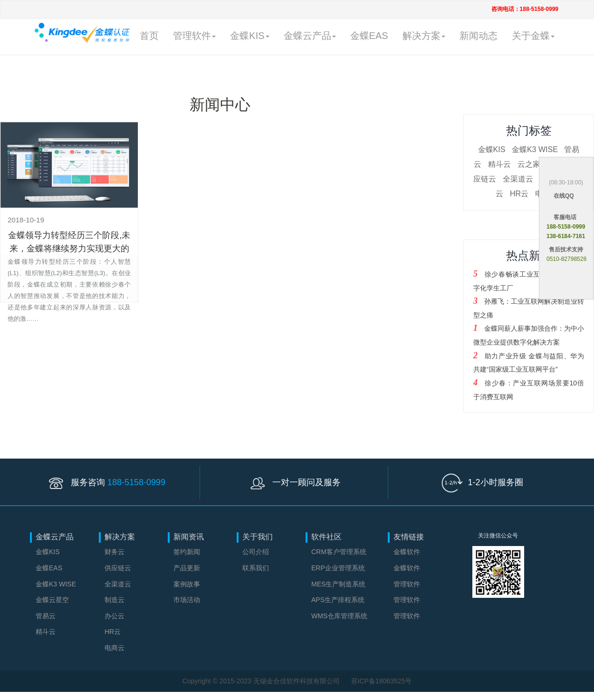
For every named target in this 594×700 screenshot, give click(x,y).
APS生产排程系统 (338, 600)
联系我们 (256, 568)
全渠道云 (518, 179)
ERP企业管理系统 (338, 568)
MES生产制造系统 (338, 584)
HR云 (519, 194)
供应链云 (118, 568)
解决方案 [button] (424, 36)
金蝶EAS (369, 36)
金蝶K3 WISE (535, 149)
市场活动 (187, 600)
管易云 (46, 616)
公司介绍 (256, 552)
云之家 (529, 164)
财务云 (115, 552)
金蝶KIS (492, 149)
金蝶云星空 (52, 600)
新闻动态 (479, 36)
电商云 (115, 648)
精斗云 (499, 164)
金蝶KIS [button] (249, 36)
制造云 (115, 600)
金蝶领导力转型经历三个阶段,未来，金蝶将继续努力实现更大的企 (69, 249)
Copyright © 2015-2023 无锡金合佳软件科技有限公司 (262, 681)
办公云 (115, 616)
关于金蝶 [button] (533, 36)
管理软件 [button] (194, 36)
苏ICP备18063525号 (382, 681)
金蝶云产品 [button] (310, 36)
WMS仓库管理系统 (339, 616)
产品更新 (187, 568)
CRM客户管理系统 (339, 552)
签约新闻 (187, 552)
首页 (149, 36)
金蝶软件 (407, 552)
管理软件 (407, 584)
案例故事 (187, 584)
